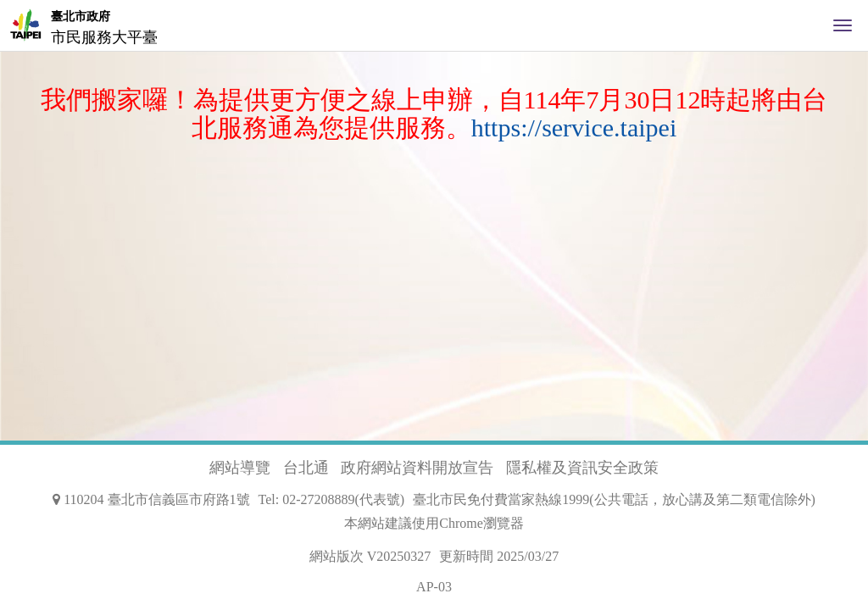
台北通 (306, 468)
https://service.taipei (574, 128)
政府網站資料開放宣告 (417, 468)
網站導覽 (240, 468)
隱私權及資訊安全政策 (582, 468)
